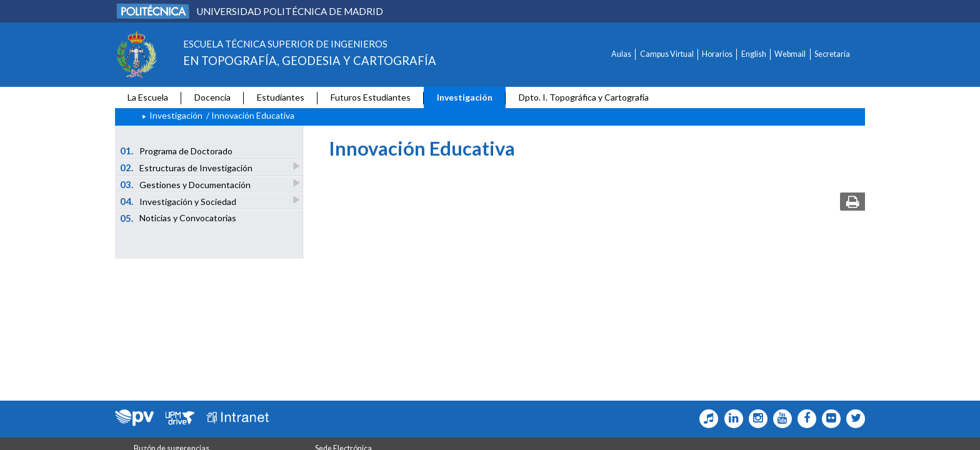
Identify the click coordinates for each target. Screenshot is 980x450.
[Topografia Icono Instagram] (755, 419)
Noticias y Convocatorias (178, 218)
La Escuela (148, 97)
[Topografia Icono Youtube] (780, 419)
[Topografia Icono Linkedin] (730, 419)
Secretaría (832, 54)
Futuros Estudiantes (371, 97)
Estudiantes (281, 97)
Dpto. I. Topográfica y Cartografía (584, 97)
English (754, 54)
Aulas (621, 54)
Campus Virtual (667, 54)
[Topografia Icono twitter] (853, 419)
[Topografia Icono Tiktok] (706, 419)
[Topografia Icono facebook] (804, 419)
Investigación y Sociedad (179, 201)
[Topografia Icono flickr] (828, 419)
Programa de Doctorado (177, 151)
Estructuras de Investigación (187, 167)
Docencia (212, 97)
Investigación (465, 97)
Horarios (717, 54)
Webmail (790, 54)
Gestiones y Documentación (186, 184)
